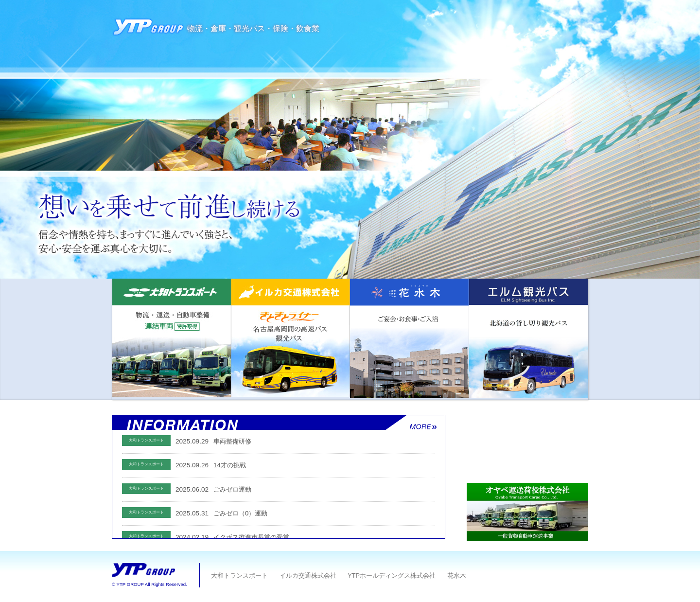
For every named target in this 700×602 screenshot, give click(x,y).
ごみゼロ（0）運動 (240, 513)
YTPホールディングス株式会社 (391, 575)
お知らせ (286, 423)
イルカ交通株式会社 (307, 575)
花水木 (456, 575)
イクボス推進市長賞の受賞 (251, 537)
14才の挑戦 (230, 465)
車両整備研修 (232, 441)
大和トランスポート (239, 575)
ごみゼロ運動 (232, 489)
